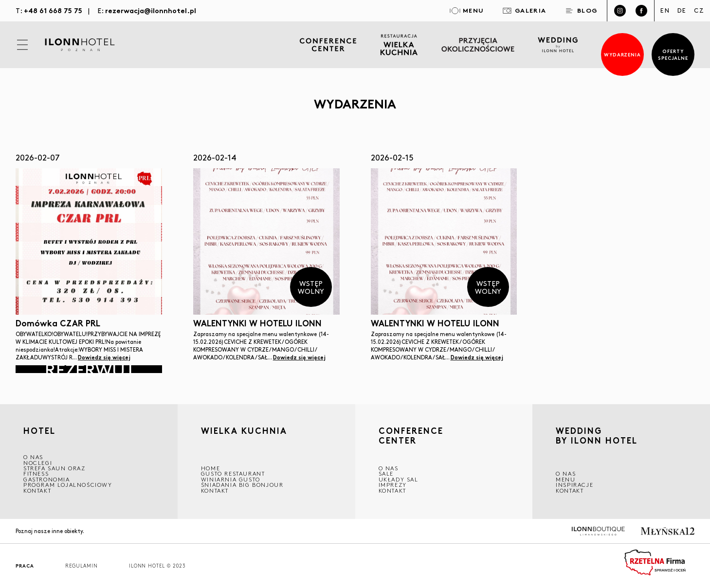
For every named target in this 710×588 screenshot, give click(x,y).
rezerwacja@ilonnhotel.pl (151, 10)
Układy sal (399, 479)
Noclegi (38, 463)
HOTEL (39, 430)
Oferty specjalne (673, 54)
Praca (25, 566)
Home (210, 468)
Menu (565, 479)
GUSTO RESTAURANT (233, 473)
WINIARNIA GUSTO (231, 479)
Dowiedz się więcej (104, 357)
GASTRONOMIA (47, 479)
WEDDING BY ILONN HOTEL (597, 437)
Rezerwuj (89, 369)
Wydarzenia (623, 54)
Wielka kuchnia (244, 432)
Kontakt (37, 490)
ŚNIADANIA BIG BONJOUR (242, 485)
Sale (386, 473)
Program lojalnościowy (68, 485)
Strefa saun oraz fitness (55, 471)
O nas (566, 473)
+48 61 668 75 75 (53, 10)
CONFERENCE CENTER (411, 436)
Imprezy (393, 485)
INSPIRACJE (574, 485)
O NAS (33, 457)
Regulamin (82, 566)
